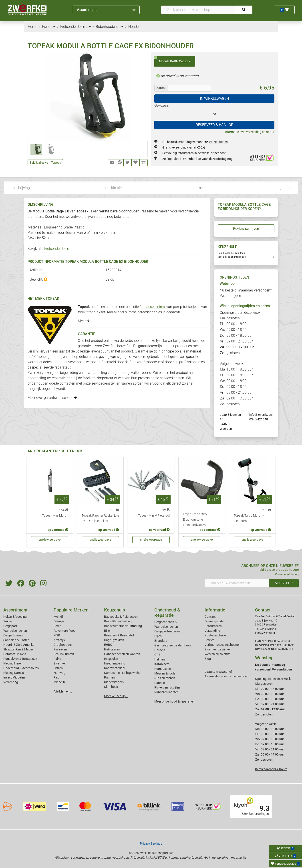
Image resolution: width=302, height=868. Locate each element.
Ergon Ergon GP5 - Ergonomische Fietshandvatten (196, 520)
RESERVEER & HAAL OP (214, 125)
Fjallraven (60, 649)
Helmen (160, 659)
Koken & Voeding (15, 617)
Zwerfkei (59, 663)
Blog (208, 659)
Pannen (160, 683)
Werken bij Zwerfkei (218, 654)
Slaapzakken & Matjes (18, 649)
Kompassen (163, 669)
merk (202, 188)
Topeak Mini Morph (55, 516)
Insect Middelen (14, 677)
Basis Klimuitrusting (118, 621)
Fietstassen (112, 649)
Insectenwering (115, 663)
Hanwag (59, 673)
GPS (157, 655)
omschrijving (20, 188)
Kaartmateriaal (115, 668)
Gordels (160, 650)
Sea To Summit (64, 654)
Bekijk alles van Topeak (45, 163)
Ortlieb (58, 668)
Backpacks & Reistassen (121, 617)
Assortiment (106, 10)
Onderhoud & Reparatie (167, 613)
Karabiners (162, 664)
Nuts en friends (165, 678)
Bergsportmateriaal (168, 631)
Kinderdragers (114, 682)
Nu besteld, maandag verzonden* (195, 142)
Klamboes (111, 687)
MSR (57, 635)
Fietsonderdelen (57, 249)
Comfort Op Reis (15, 654)
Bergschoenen (13, 635)
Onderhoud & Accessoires (21, 668)
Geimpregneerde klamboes (173, 645)
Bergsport (10, 626)
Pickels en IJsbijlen (167, 687)
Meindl (58, 617)
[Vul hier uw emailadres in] (237, 583)
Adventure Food (65, 631)
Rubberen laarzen (166, 692)
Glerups (59, 621)
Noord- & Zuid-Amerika (19, 645)
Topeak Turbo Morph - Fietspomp (249, 518)
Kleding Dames (14, 673)
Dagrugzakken (114, 640)
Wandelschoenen (15, 631)
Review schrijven (246, 229)
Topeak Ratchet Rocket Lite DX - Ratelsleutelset (100, 518)
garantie (286, 188)
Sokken (8, 621)
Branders (161, 641)
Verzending (212, 631)
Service (209, 640)
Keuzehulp (115, 610)
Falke (57, 659)
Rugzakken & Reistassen (20, 659)
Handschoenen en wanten (122, 654)
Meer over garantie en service (52, 398)
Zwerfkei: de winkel (217, 649)
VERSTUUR (284, 583)
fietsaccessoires (152, 307)
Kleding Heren (13, 663)
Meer (84, 321)
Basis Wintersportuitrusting (123, 626)
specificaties (114, 188)
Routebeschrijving (217, 635)
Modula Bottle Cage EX (172, 60)
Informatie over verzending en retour (249, 132)
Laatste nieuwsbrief (218, 672)
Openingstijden (215, 621)
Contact (210, 617)
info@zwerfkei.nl (261, 415)
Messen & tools (165, 673)
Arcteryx (59, 640)
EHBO (108, 645)
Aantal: (161, 88)
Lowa (57, 626)
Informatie (215, 610)
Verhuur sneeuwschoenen (222, 645)
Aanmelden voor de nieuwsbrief (226, 676)
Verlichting (11, 682)
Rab (56, 677)
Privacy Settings (151, 844)
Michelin (59, 682)
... (53, 27)
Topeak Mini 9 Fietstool (154, 516)
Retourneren (213, 626)
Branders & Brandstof (119, 635)
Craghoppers (63, 645)
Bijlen (108, 631)
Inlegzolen (111, 659)
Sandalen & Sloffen (16, 640)
